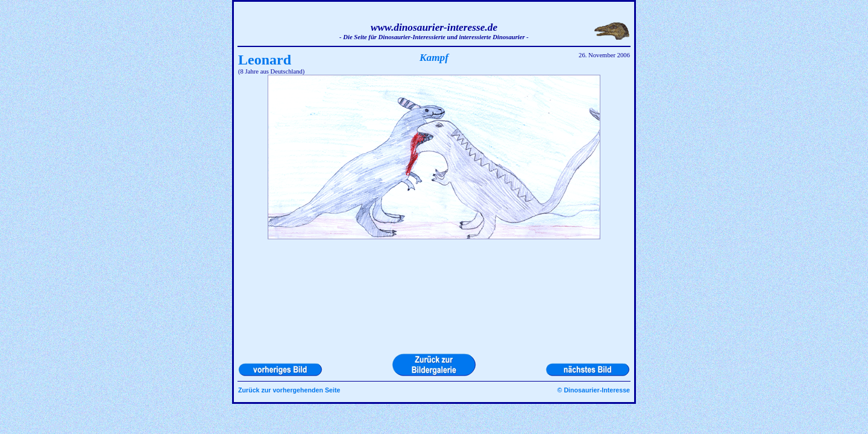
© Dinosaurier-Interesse (594, 390)
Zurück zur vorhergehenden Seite (289, 390)
